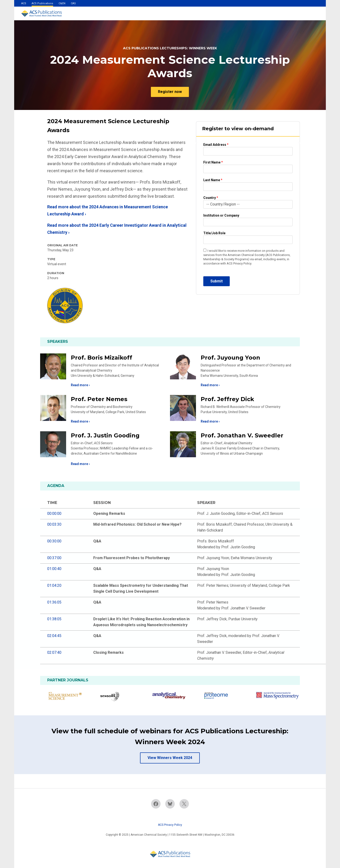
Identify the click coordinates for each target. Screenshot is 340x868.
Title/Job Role (214, 233)
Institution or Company (221, 215)
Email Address (216, 145)
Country (211, 198)
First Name (213, 162)
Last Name (213, 180)
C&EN (62, 3)
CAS (73, 3)
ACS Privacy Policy (170, 825)
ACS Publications (42, 3)
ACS (24, 3)
